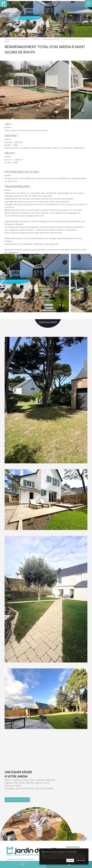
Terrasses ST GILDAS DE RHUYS (48, 693)
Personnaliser (81, 860)
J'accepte (70, 860)
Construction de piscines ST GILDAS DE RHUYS (59, 688)
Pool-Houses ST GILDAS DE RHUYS (19, 693)
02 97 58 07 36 (20, 826)
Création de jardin (10, 851)
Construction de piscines (30, 851)
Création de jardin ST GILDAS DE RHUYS (21, 688)
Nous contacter (17, 744)
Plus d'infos (81, 858)
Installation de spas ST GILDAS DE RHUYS (22, 699)
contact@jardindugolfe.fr (28, 829)
